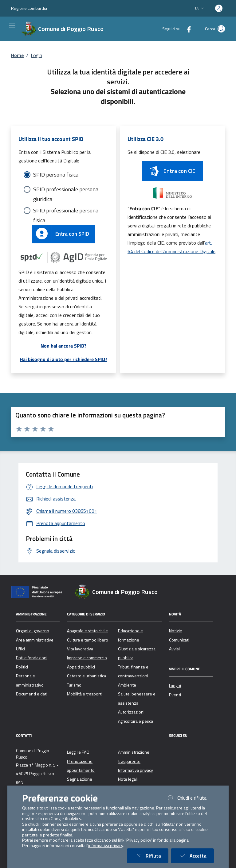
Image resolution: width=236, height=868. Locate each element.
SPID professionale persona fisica (66, 211)
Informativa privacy (136, 770)
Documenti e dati (32, 694)
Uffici (20, 649)
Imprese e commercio (87, 658)
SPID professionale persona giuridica (66, 190)
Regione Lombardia (29, 8)
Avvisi (174, 649)
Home (17, 55)
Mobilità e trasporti (85, 694)
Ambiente (127, 685)
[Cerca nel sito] (221, 29)
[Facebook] (187, 29)
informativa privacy (106, 846)
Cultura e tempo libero (88, 640)
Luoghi (175, 686)
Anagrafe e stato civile (87, 631)
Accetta (196, 856)
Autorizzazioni (131, 712)
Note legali (128, 779)
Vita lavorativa (80, 649)
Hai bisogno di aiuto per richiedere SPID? (63, 359)
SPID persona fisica (56, 175)
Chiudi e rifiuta (190, 798)
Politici (22, 667)
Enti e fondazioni (32, 658)
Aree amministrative (35, 640)
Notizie (176, 631)
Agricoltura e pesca (136, 721)
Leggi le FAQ (78, 752)
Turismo (74, 685)
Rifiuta (151, 856)
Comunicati (179, 640)
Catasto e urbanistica (87, 676)
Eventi (175, 695)
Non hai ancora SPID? (63, 346)
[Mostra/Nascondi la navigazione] (12, 26)
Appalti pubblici (81, 667)
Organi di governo (33, 631)
